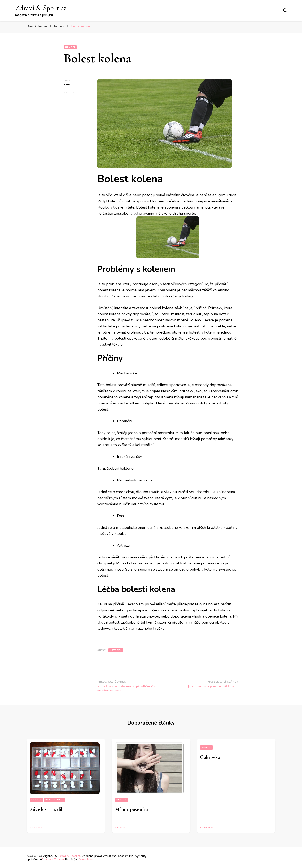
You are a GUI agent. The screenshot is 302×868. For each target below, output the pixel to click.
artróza (116, 650)
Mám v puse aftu (131, 809)
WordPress (87, 860)
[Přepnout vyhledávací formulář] (285, 10)
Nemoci (70, 47)
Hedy (67, 85)
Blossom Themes (53, 860)
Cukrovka (210, 757)
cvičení (153, 610)
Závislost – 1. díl (46, 809)
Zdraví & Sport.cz (41, 8)
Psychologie (54, 800)
